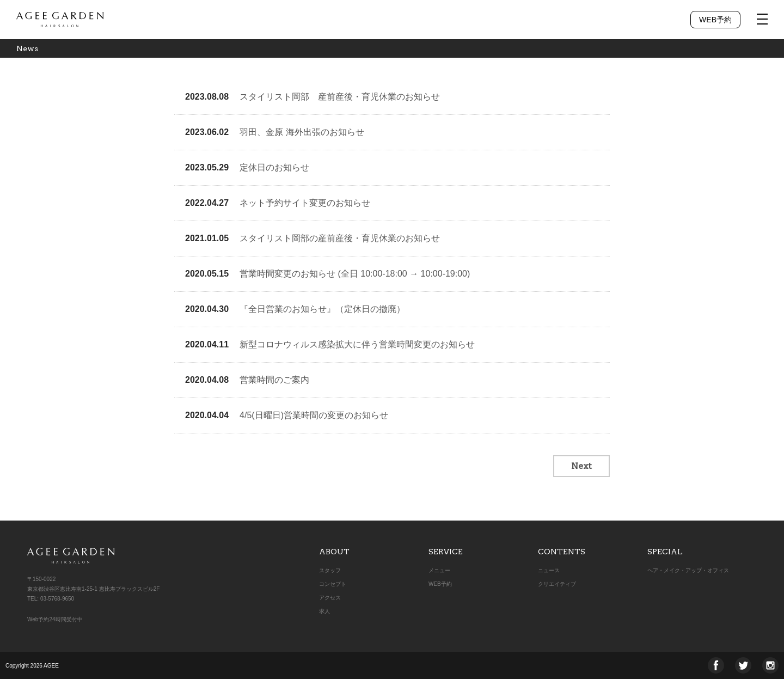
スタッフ (330, 570)
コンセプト (333, 584)
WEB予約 (715, 20)
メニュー (439, 570)
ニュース (549, 570)
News (27, 48)
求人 (324, 611)
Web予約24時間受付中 (55, 619)
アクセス (330, 598)
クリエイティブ (557, 584)
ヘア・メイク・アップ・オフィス (688, 570)
